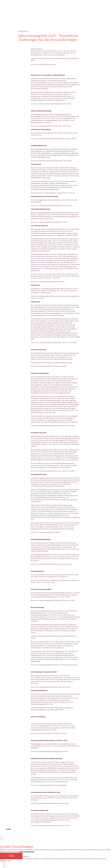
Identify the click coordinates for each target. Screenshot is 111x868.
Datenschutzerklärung (27, 852)
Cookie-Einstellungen (68, 837)
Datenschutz (87, 837)
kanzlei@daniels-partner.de (21, 837)
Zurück (8, 829)
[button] (11, 856)
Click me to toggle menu (103, 7)
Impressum (98, 837)
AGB (79, 837)
